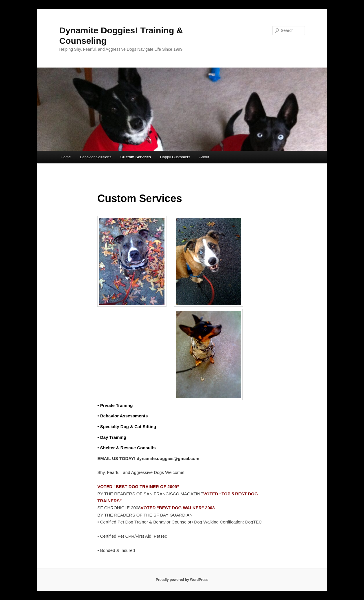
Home (66, 157)
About (204, 157)
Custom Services (136, 157)
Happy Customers (175, 157)
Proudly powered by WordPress (182, 580)
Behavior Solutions (96, 157)
